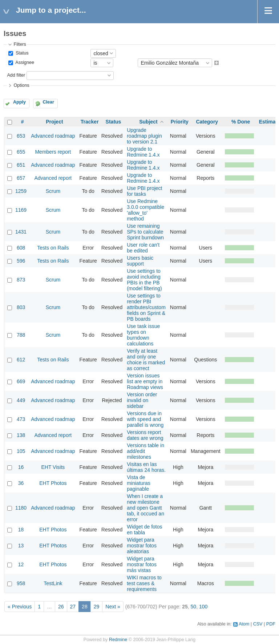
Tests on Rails (53, 248)
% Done (241, 122)
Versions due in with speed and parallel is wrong (145, 419)
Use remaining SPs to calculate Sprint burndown (145, 232)
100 (203, 607)
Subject (148, 122)
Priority (180, 122)
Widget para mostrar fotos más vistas (142, 564)
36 (21, 483)
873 (21, 280)
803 (21, 307)
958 (21, 583)
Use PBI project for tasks (144, 191)
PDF (271, 624)
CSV (258, 624)
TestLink (53, 583)
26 (61, 607)
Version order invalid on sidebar (142, 400)
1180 (21, 508)
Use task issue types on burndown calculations (143, 335)
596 (21, 261)
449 (21, 400)
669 (21, 381)
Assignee (24, 63)
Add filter (16, 75)
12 (21, 564)
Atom (244, 624)
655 (21, 152)
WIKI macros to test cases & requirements (144, 583)
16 (21, 467)
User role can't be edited (143, 248)
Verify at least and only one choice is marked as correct (146, 360)
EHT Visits (53, 467)
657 (21, 178)
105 (21, 451)
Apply (19, 102)
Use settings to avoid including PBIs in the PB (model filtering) (144, 280)
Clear (48, 102)
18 (21, 530)
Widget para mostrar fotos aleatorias (142, 546)
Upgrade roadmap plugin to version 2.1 (144, 136)
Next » (113, 607)
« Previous (20, 607)
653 (21, 136)
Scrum (53, 191)
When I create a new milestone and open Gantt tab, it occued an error (145, 508)
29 (97, 607)
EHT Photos (53, 483)
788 (21, 335)
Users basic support (140, 261)
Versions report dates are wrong (145, 435)
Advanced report (53, 178)
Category (207, 122)
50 (194, 607)
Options (21, 85)
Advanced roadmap (53, 136)
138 (21, 435)
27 (73, 607)
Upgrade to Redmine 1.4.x (143, 152)
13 (21, 546)
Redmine (118, 640)
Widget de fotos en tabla (144, 530)
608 (21, 248)
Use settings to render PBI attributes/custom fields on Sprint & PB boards (146, 307)
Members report (53, 152)
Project (54, 122)
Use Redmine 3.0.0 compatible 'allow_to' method (145, 210)
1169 (21, 210)
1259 (21, 191)
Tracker (90, 122)
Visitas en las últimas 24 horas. (146, 467)
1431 (21, 232)
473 (21, 419)
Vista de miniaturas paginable (139, 483)
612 (21, 360)
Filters (20, 44)
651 (21, 165)
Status (21, 53)
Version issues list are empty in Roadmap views (145, 381)
